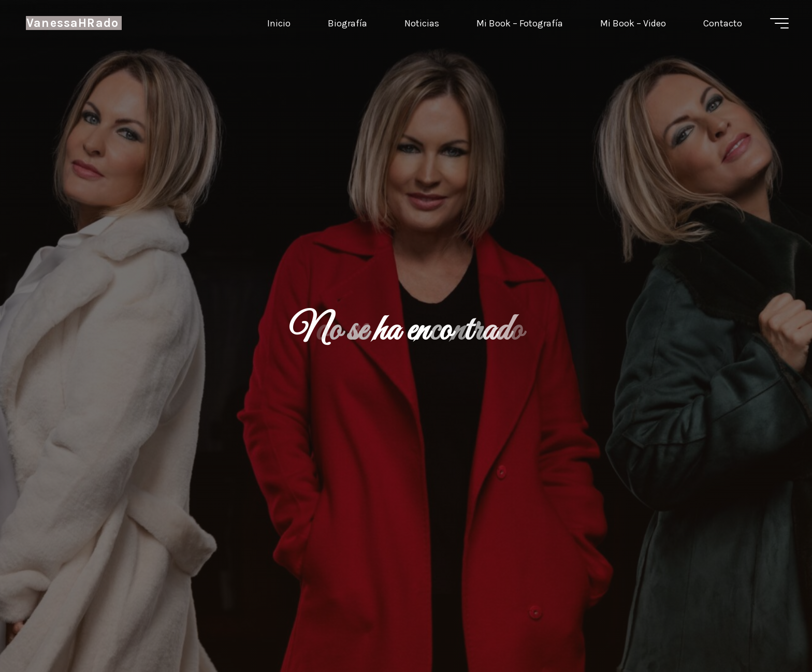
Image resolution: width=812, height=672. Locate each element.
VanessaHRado (72, 23)
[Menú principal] (779, 23)
